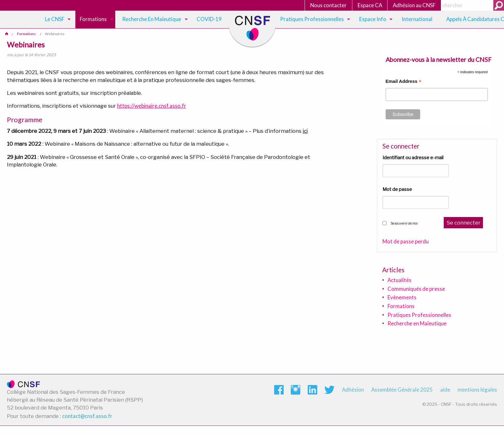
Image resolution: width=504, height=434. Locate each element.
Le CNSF (55, 19)
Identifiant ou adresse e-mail (413, 158)
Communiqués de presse (416, 289)
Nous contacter (328, 5)
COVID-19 (209, 19)
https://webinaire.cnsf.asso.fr (152, 106)
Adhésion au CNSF (414, 5)
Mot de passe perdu (406, 242)
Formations (93, 19)
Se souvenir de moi (404, 223)
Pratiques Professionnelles (312, 19)
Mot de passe (397, 189)
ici (305, 131)
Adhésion (353, 390)
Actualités (399, 280)
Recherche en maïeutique (152, 19)
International (417, 19)
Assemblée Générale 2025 (402, 390)
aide (445, 390)
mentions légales (477, 390)
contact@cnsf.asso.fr (87, 416)
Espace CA (370, 5)
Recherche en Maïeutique (417, 323)
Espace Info (373, 19)
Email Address (404, 82)
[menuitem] (57, 19)
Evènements (402, 297)
